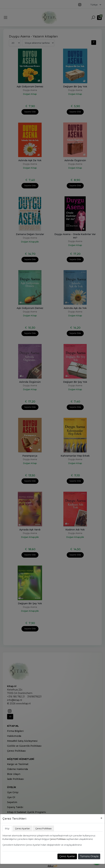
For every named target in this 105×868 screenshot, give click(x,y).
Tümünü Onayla (89, 856)
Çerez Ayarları (67, 856)
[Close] (101, 818)
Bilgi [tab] (7, 829)
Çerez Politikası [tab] (43, 829)
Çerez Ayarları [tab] (22, 829)
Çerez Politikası (58, 839)
